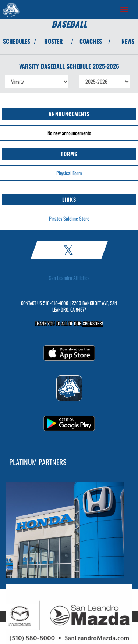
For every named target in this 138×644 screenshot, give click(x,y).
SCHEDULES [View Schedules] (17, 41)
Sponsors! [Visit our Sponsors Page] (93, 323)
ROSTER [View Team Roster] (54, 41)
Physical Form (69, 173)
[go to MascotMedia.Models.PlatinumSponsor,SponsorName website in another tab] (69, 530)
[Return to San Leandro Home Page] (11, 10)
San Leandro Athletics (69, 278)
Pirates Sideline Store (69, 218)
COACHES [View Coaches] (91, 41)
